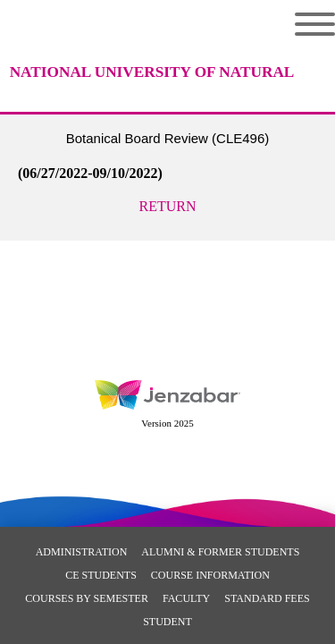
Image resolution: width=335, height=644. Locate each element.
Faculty (186, 598)
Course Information (210, 575)
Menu (315, 24)
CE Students (101, 575)
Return (168, 206)
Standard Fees (267, 598)
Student (167, 622)
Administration (82, 552)
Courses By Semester (87, 598)
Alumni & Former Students (220, 552)
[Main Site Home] (152, 58)
